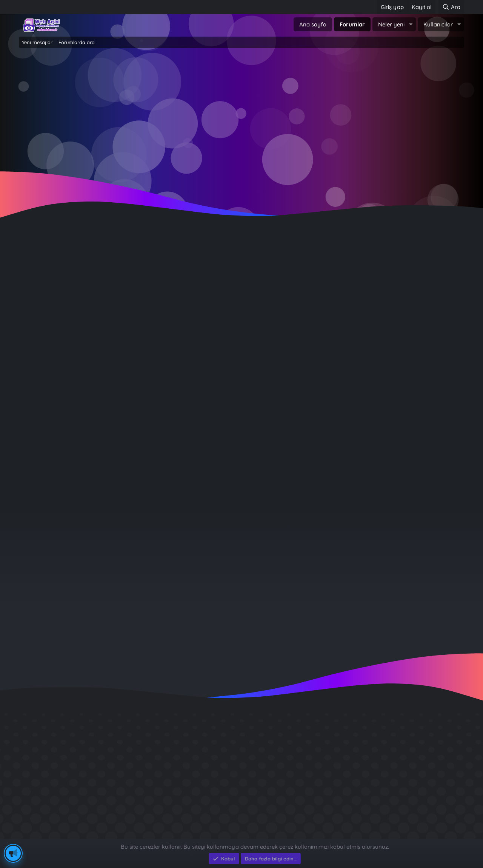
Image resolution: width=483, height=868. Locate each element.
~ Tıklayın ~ (242, 174)
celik (411, 567)
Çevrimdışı (51, 307)
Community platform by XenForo (242, 827)
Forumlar (352, 24)
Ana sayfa (313, 24)
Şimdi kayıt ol (274, 113)
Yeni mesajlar (37, 42)
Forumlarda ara (77, 42)
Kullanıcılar (438, 24)
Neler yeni (391, 24)
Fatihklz (33, 260)
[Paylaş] (448, 274)
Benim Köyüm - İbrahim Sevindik (380, 792)
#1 (458, 273)
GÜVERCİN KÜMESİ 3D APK (371, 751)
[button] (411, 24)
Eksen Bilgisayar (41, 835)
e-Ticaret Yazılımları (140, 835)
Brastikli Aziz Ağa (356, 805)
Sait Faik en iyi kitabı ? (364, 778)
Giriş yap (209, 113)
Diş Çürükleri (350, 764)
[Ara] (451, 7)
